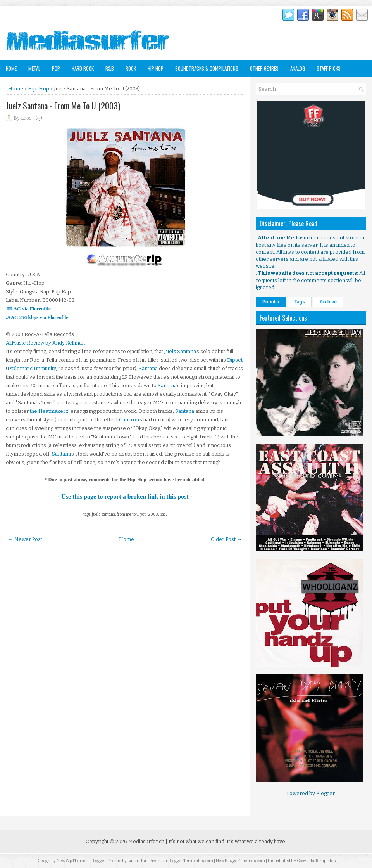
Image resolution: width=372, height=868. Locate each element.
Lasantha (137, 861)
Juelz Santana (180, 351)
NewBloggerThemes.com (240, 861)
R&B (110, 68)
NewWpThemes (73, 861)
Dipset (235, 360)
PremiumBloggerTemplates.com (181, 861)
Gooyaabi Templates (316, 861)
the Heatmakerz (49, 411)
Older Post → (226, 539)
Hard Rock (83, 68)
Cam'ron (129, 420)
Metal (34, 68)
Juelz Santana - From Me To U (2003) (63, 106)
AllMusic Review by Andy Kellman (45, 343)
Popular (271, 302)
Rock (131, 68)
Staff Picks (329, 68)
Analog (298, 68)
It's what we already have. (257, 841)
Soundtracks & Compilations (207, 68)
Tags (300, 302)
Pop (56, 68)
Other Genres (264, 68)
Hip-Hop (156, 68)
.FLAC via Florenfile (28, 309)
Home (11, 68)
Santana (148, 368)
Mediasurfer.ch (146, 841)
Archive (328, 302)
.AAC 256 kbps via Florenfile (37, 317)
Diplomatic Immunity (32, 368)
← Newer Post (25, 539)
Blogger (325, 793)
